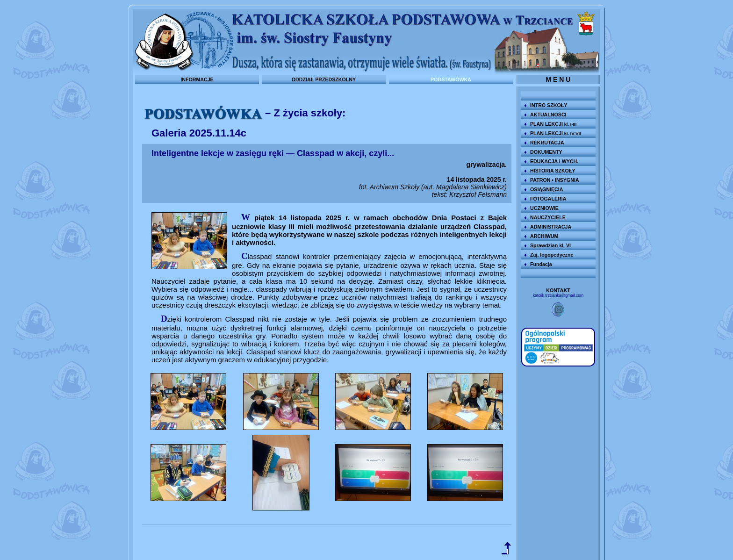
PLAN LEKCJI (553, 124)
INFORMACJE (197, 79)
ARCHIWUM (544, 236)
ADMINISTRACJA (551, 227)
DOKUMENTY (546, 152)
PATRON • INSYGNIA (555, 180)
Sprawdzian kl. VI (550, 245)
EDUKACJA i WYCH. (554, 161)
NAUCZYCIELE (548, 217)
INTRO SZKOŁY (549, 105)
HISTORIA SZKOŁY (553, 171)
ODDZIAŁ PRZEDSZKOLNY (324, 79)
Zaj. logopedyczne (552, 255)
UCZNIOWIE (544, 208)
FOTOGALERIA (548, 199)
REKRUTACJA (547, 143)
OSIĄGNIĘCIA (546, 189)
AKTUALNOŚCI (548, 115)
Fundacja (541, 264)
